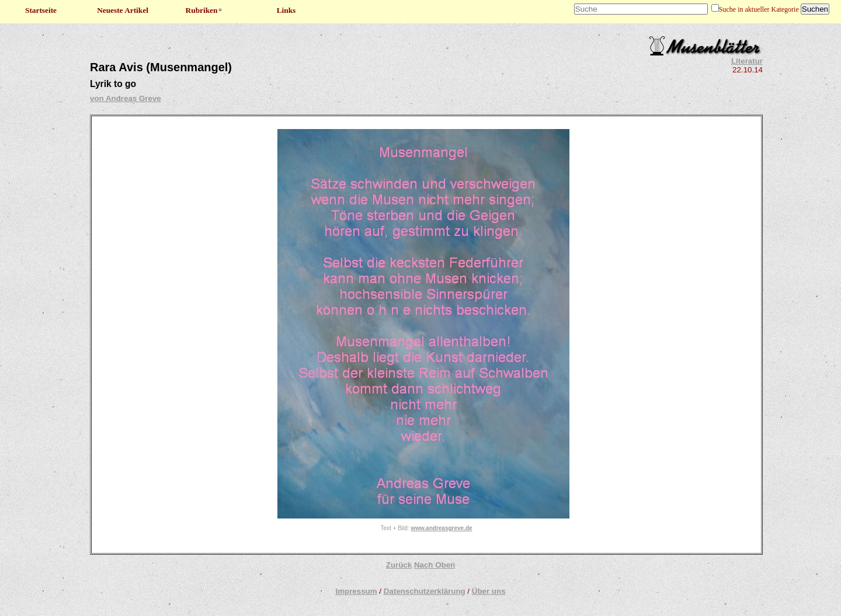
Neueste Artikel (123, 10)
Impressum (356, 591)
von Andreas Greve (126, 98)
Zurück (399, 565)
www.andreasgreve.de (441, 528)
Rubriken (205, 10)
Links (286, 10)
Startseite (41, 10)
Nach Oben (435, 565)
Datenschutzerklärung (425, 591)
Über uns (489, 591)
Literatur (747, 61)
